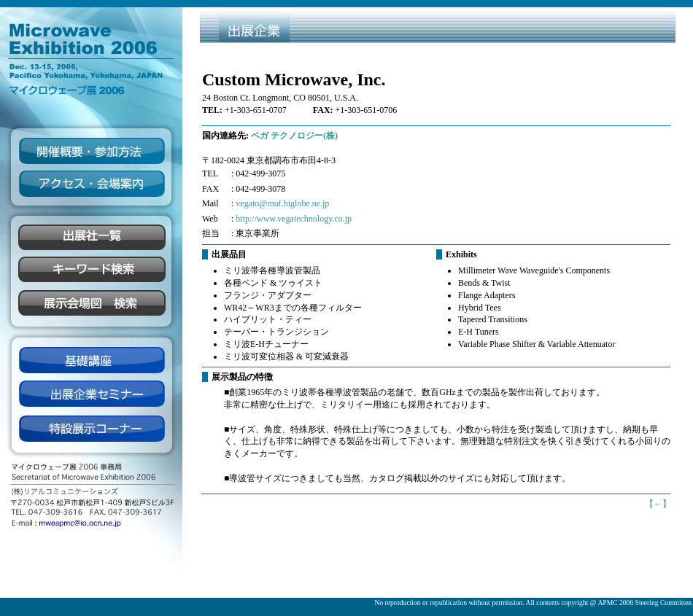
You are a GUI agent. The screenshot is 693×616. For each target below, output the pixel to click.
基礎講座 (91, 360)
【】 (658, 504)
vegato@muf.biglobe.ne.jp (282, 203)
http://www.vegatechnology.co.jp (294, 219)
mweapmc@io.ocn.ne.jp (91, 521)
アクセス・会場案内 (91, 183)
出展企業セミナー (91, 395)
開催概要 (91, 151)
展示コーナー (91, 428)
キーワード (91, 271)
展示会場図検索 (91, 304)
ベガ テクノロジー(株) (294, 136)
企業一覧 (91, 238)
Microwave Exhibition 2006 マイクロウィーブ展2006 (91, 52)
